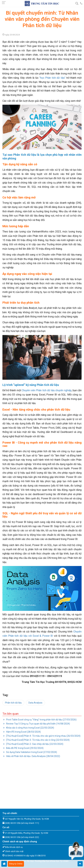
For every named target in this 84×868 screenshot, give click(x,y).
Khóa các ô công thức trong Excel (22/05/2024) (30, 728)
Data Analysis (35, 703)
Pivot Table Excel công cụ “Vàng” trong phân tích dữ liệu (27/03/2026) (41, 720)
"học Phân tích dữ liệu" (53, 78)
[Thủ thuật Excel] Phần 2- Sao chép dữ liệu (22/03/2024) (34, 744)
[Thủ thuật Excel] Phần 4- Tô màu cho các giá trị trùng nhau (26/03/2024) (43, 736)
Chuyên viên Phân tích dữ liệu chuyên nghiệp (47, 390)
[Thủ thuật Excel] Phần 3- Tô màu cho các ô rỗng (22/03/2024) (38, 740)
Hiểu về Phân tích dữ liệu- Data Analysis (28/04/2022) (33, 756)
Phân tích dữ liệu (13, 703)
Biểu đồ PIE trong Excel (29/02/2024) (25, 748)
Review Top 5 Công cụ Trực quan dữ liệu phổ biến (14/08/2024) (38, 724)
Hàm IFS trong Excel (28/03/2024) (23, 732)
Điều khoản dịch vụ (14, 847)
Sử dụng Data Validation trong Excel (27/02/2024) (31, 752)
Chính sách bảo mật (14, 851)
